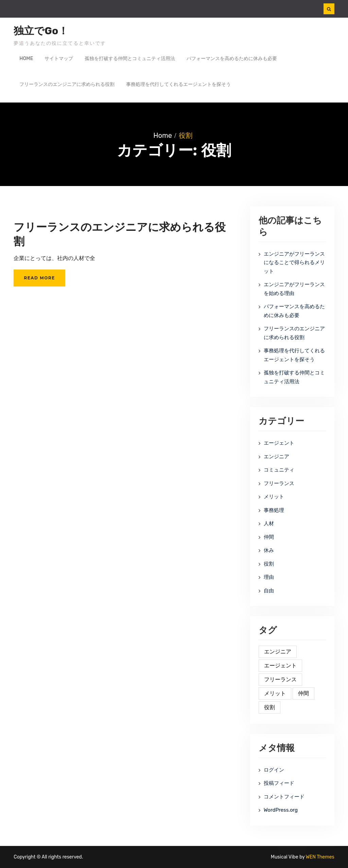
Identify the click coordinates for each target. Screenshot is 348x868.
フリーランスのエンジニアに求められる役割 (67, 84)
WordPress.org (281, 810)
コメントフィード (284, 797)
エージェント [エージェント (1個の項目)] (280, 666)
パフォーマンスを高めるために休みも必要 (232, 59)
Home (26, 59)
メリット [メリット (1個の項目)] (275, 693)
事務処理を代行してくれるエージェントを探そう (178, 84)
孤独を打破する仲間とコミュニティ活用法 (130, 59)
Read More (39, 278)
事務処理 (274, 510)
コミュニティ (279, 470)
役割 (269, 564)
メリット (274, 497)
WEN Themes (320, 857)
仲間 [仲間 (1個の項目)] (303, 693)
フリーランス (279, 483)
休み (269, 550)
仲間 (269, 537)
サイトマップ (59, 59)
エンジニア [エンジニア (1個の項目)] (278, 652)
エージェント (279, 443)
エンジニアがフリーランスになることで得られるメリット (294, 263)
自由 (269, 591)
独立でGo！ (41, 31)
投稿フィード (279, 783)
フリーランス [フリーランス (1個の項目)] (280, 679)
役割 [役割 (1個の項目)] (269, 707)
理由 (269, 577)
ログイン (274, 770)
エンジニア (276, 457)
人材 (269, 523)
